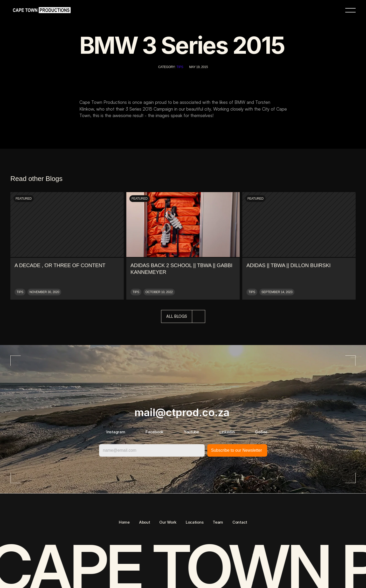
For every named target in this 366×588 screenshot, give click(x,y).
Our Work (168, 522)
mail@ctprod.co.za (182, 412)
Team (218, 522)
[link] (40, 10)
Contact (240, 522)
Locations (195, 522)
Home (124, 522)
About (145, 522)
